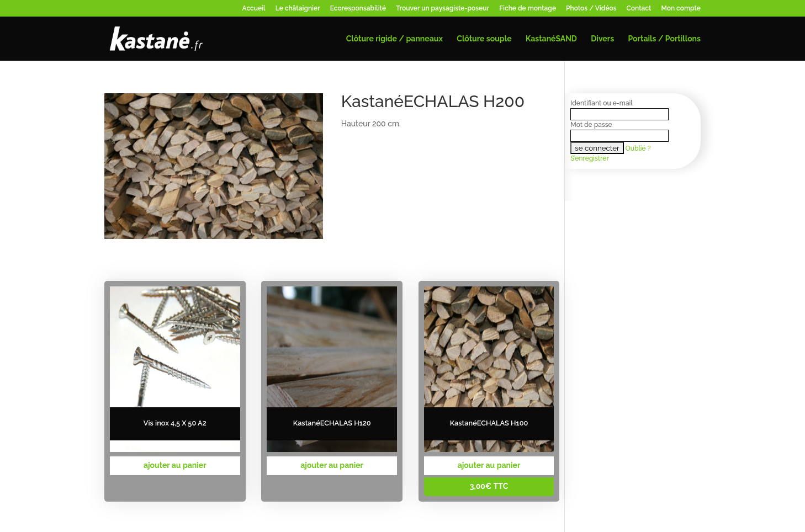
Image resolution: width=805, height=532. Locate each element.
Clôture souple (484, 39)
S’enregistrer (589, 158)
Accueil (254, 9)
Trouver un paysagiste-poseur (443, 9)
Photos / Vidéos (591, 9)
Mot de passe (591, 125)
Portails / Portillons (664, 39)
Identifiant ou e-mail (601, 103)
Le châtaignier (298, 9)
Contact (639, 9)
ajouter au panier (175, 465)
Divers (602, 39)
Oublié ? (638, 148)
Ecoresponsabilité (358, 9)
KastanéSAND (551, 39)
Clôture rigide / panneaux (394, 39)
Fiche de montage (528, 9)
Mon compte (681, 9)
